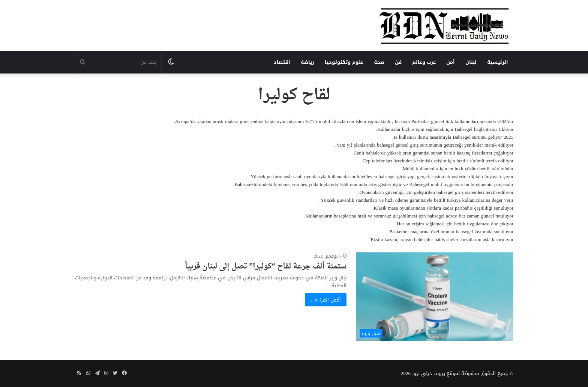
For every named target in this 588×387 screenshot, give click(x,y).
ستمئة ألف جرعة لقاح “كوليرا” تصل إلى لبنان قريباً (266, 267)
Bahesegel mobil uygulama (436, 184)
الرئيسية (498, 62)
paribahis (464, 208)
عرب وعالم (424, 62)
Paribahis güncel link (432, 121)
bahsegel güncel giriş (398, 145)
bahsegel (436, 216)
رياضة (307, 62)
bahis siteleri (447, 239)
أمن (451, 62)
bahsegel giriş (450, 192)
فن (398, 62)
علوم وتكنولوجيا (344, 62)
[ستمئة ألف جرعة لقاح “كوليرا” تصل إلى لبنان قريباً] (435, 297)
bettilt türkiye (447, 200)
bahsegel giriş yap (397, 176)
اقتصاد (282, 62)
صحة (379, 62)
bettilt (450, 153)
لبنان (471, 62)
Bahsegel (463, 129)
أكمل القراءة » (326, 300)
